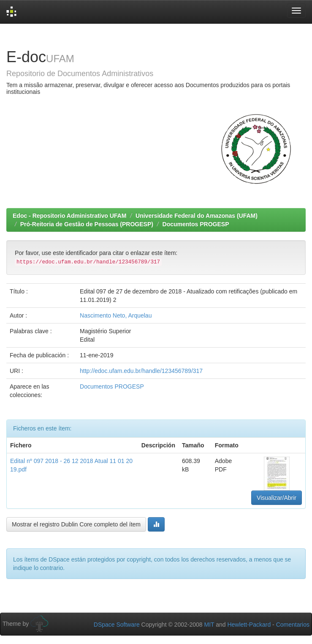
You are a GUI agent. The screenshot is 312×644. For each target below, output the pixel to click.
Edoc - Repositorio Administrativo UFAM (69, 216)
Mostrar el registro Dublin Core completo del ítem (76, 524)
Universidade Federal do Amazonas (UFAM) (197, 216)
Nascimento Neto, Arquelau (116, 315)
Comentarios (293, 625)
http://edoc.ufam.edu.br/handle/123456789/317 (141, 371)
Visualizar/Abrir (277, 498)
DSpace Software (117, 625)
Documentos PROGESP (196, 224)
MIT (209, 625)
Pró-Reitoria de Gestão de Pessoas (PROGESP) (87, 224)
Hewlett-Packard (249, 625)
